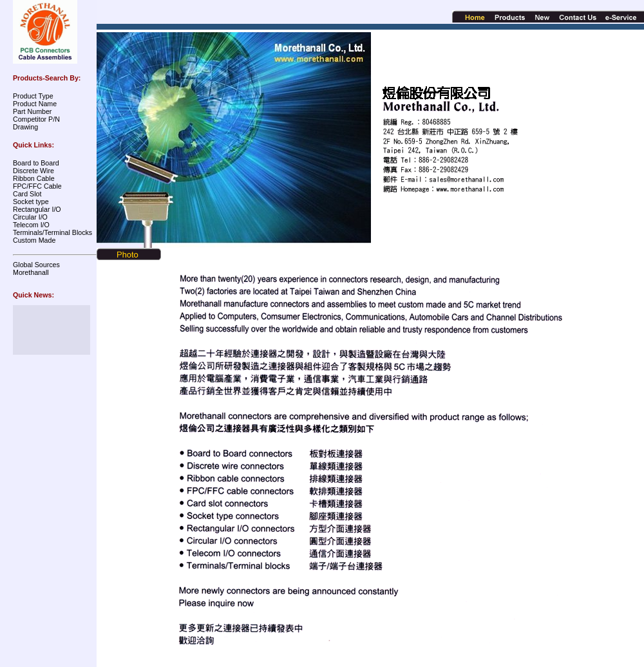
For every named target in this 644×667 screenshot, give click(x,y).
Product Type (33, 96)
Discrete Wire (33, 171)
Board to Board (36, 163)
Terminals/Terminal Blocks (52, 232)
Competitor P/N (36, 119)
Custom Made (34, 240)
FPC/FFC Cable (37, 186)
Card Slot (27, 194)
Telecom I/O (31, 225)
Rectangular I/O (37, 209)
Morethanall (31, 272)
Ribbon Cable (34, 178)
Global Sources (36, 265)
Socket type (31, 202)
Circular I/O (30, 217)
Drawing (25, 127)
